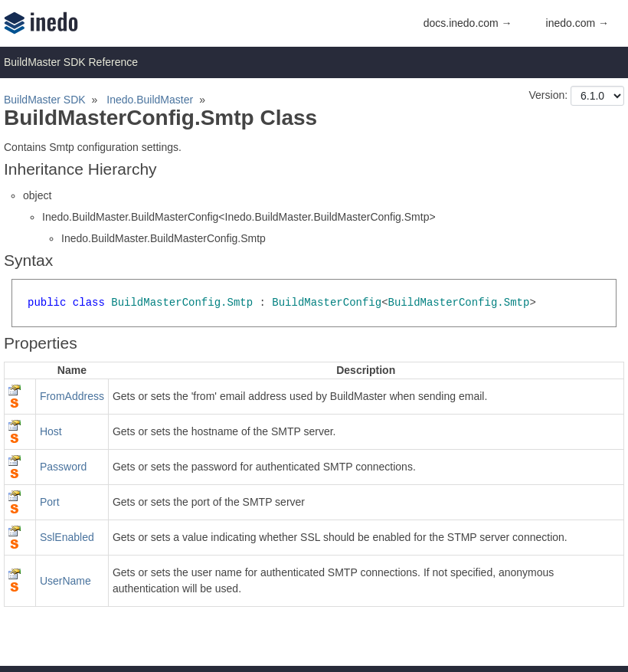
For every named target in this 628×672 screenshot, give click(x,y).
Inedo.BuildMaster (150, 100)
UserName (65, 581)
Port (50, 502)
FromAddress (72, 396)
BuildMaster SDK (45, 100)
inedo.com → (577, 23)
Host (51, 431)
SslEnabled (67, 537)
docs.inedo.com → (468, 23)
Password (63, 467)
